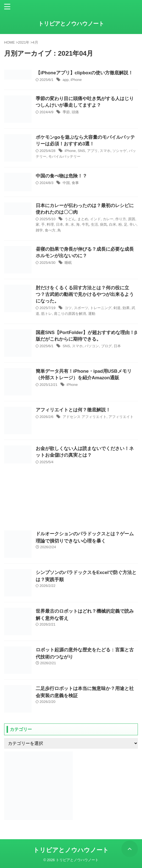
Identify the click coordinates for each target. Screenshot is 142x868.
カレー (108, 219)
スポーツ (81, 308)
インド (95, 219)
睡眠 (68, 263)
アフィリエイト (121, 417)
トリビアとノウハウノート (71, 24)
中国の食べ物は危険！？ (61, 176)
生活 (94, 224)
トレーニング (101, 308)
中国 (66, 183)
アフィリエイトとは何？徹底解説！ (73, 410)
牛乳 (85, 224)
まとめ (83, 219)
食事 (75, 183)
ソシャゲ (119, 151)
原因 (132, 219)
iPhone (76, 80)
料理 (50, 224)
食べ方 (50, 230)
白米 (113, 224)
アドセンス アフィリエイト (85, 417)
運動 (92, 314)
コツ (68, 308)
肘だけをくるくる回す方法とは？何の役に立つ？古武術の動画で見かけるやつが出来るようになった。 (85, 294)
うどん (70, 219)
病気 (104, 224)
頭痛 (75, 112)
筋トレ (47, 314)
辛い (133, 224)
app (66, 80)
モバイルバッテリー (64, 156)
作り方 (121, 219)
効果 (126, 308)
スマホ (105, 151)
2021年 (24, 42)
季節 (66, 112)
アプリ (92, 151)
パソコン (92, 346)
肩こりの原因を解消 (70, 314)
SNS (81, 151)
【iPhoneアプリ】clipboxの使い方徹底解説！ (84, 73)
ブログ (106, 346)
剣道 (117, 308)
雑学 (39, 230)
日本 (60, 224)
